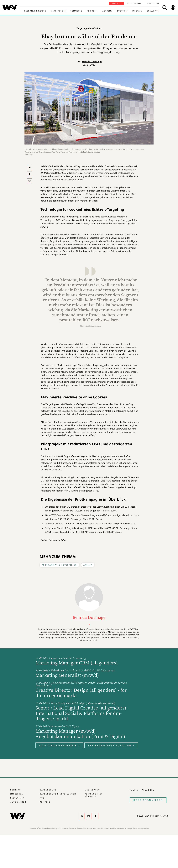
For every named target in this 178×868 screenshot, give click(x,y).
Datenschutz (48, 790)
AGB (42, 798)
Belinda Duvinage (92, 61)
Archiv (88, 565)
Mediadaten (92, 790)
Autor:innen (18, 802)
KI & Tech (92, 11)
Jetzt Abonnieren (148, 800)
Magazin (137, 11)
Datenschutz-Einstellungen (58, 794)
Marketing (57, 11)
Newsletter (153, 3)
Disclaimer (17, 798)
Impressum (17, 794)
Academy (107, 11)
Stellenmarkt (134, 3)
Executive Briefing (35, 11)
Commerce (76, 11)
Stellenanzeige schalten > (111, 745)
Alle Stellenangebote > (59, 745)
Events (121, 11)
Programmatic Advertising (59, 565)
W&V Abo (117, 4)
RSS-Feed (45, 802)
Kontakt (15, 790)
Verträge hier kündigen (94, 795)
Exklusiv (152, 11)
